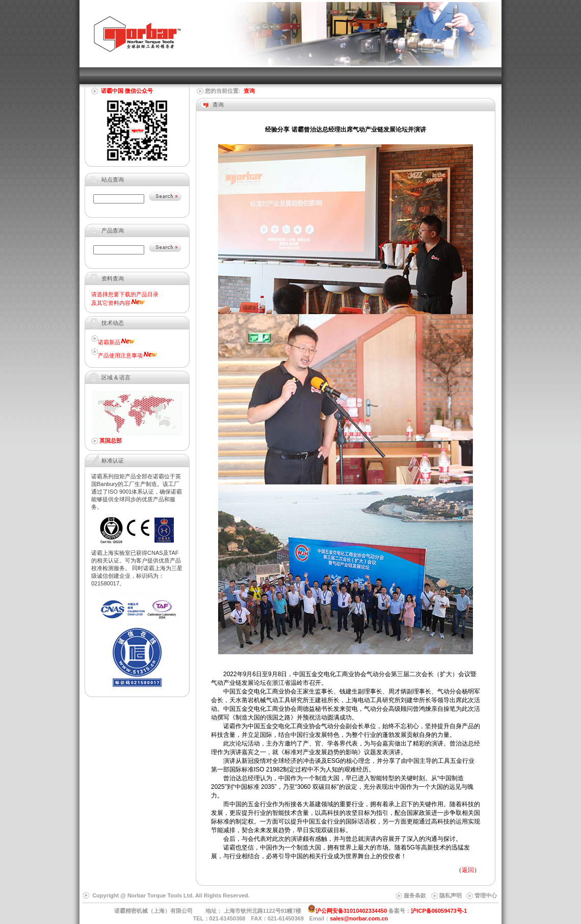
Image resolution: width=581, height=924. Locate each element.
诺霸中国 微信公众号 (127, 91)
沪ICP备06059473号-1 (439, 911)
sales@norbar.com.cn (359, 918)
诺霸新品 (109, 342)
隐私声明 (451, 895)
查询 (249, 91)
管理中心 (486, 895)
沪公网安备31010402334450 (351, 911)
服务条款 (415, 895)
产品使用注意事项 (120, 355)
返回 (468, 870)
